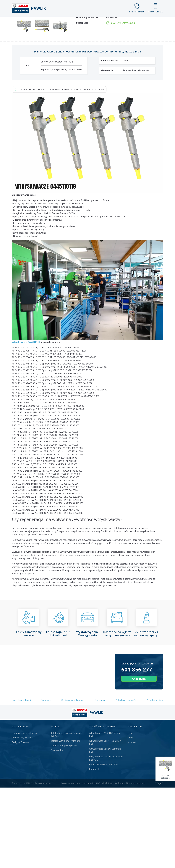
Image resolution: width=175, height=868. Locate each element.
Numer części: (83, 85)
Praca (91, 21)
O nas (131, 813)
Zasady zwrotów (155, 780)
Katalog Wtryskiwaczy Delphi (65, 821)
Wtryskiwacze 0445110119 (26, 423)
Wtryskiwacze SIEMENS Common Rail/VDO (106, 839)
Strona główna (57, 21)
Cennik (106, 21)
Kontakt (121, 21)
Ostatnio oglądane (166, 777)
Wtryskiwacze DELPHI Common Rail (105, 823)
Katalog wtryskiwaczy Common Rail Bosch (66, 815)
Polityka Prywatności (22, 818)
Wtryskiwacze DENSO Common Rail (105, 831)
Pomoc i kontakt (137, 8)
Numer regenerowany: (87, 98)
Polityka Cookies (20, 823)
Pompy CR (94, 849)
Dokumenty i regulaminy (24, 813)
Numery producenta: (86, 90)
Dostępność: (82, 103)
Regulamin (100, 780)
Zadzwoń (31, 51)
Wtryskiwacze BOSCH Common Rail (105, 815)
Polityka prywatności (126, 780)
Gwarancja (46, 780)
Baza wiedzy (57, 831)
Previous (14, 107)
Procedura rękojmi (21, 780)
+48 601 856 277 (156, 8)
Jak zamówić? (65, 51)
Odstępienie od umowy (73, 780)
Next (71, 107)
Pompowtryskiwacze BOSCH (103, 845)
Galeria (77, 21)
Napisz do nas (93, 51)
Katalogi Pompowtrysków (64, 826)
